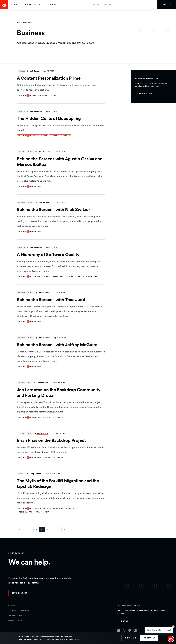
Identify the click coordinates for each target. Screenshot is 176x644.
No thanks (131, 638)
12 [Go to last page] (59, 529)
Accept (148, 638)
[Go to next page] (64, 529)
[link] (167, 5)
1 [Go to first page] (25, 529)
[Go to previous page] (20, 529)
